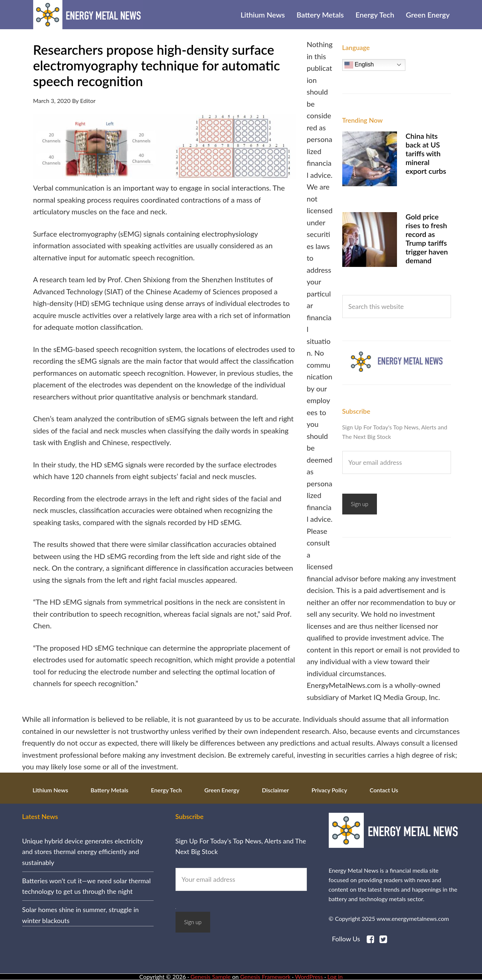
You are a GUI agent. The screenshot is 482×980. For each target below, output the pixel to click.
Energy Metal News (88, 15)
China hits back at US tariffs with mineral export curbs (426, 153)
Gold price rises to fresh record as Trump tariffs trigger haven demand (427, 238)
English (359, 65)
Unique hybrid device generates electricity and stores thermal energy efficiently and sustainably (83, 852)
